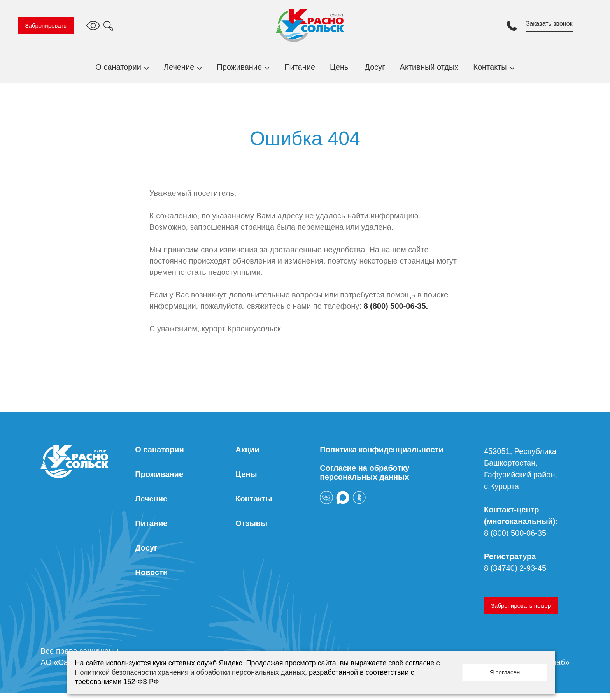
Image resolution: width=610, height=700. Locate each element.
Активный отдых (429, 70)
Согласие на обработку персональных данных (365, 479)
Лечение (179, 70)
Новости (151, 579)
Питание (300, 70)
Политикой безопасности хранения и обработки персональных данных (190, 672)
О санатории (118, 70)
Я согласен (505, 672)
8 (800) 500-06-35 (515, 540)
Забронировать (51, 26)
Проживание (239, 70)
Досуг (375, 70)
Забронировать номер (521, 612)
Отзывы (251, 530)
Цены (340, 70)
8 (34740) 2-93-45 (515, 575)
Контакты (490, 70)
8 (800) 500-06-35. (396, 313)
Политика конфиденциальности (382, 456)
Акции (247, 456)
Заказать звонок (544, 24)
